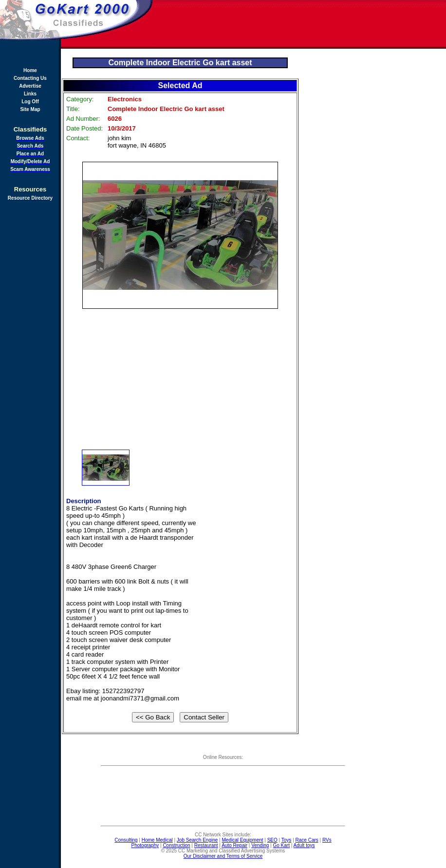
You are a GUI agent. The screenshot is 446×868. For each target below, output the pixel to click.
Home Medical (157, 840)
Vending (260, 845)
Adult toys (304, 845)
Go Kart (281, 845)
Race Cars (307, 840)
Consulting (126, 840)
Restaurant (206, 845)
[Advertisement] (29, 358)
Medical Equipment (243, 840)
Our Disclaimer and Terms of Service (223, 856)
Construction (176, 845)
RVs (327, 840)
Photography (145, 845)
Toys (287, 840)
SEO (272, 840)
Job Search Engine (197, 840)
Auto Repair (234, 845)
